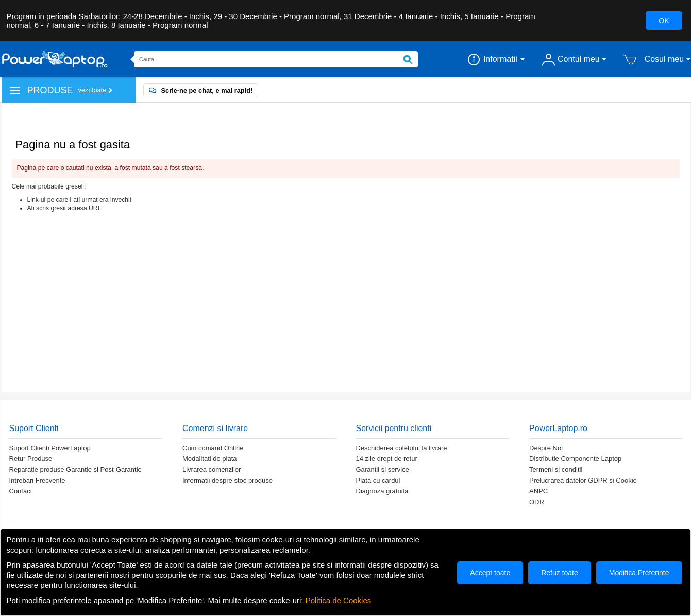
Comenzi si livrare (215, 428)
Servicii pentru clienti (394, 428)
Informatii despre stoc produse (227, 480)
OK (664, 21)
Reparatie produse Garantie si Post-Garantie (75, 469)
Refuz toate (560, 573)
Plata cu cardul (378, 480)
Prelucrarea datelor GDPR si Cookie (583, 480)
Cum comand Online (213, 448)
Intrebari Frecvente (37, 480)
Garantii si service (383, 469)
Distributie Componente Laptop (575, 459)
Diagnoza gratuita (382, 491)
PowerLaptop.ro (558, 428)
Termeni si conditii (556, 469)
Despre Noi (546, 448)
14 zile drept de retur (387, 459)
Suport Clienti (34, 428)
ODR (537, 502)
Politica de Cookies (339, 600)
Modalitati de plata (210, 459)
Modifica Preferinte (639, 573)
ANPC (538, 491)
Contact (21, 491)
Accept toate (490, 573)
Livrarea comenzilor (212, 469)
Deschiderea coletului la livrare (402, 448)
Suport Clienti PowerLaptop (50, 448)
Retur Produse (31, 459)
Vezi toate (92, 90)
